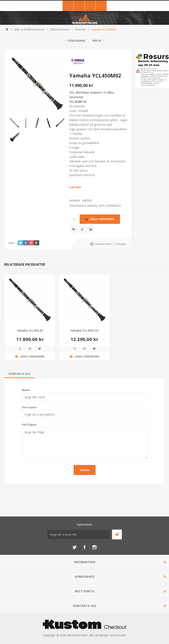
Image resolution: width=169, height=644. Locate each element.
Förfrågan (29, 425)
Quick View (20, 349)
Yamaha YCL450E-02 (84, 330)
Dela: (12, 243)
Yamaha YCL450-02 (30, 330)
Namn (26, 390)
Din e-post (29, 407)
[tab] (20, 374)
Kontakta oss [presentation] (20, 374)
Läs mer (75, 187)
